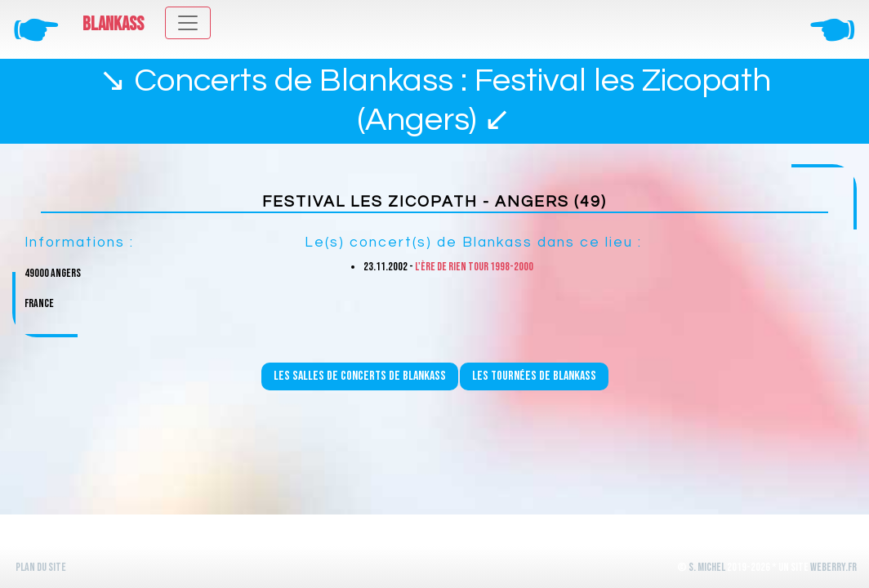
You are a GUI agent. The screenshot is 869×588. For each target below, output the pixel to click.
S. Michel (707, 567)
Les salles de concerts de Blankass (360, 376)
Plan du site (41, 567)
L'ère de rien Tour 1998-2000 (474, 267)
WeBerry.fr (833, 567)
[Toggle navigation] (188, 23)
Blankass (113, 24)
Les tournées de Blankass (534, 376)
